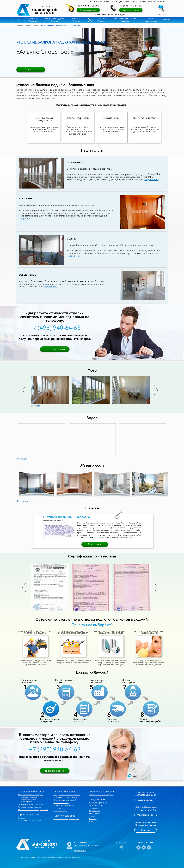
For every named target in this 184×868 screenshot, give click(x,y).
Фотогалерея (94, 808)
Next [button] (156, 390)
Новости (152, 1)
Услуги (107, 1)
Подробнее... (152, 180)
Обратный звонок (131, 10)
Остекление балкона (33, 20)
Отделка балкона (102, 20)
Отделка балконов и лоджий (65, 800)
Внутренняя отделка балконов (65, 797)
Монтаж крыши (59, 808)
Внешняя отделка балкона (64, 805)
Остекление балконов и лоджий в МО (33, 810)
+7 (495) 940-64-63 (131, 6)
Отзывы (142, 1)
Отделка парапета (26, 802)
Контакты (163, 1)
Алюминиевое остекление (29, 797)
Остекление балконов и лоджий (31, 795)
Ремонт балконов (60, 811)
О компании (96, 1)
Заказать (31, 70)
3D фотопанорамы (96, 805)
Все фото (36, 406)
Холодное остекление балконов (31, 804)
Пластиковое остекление (28, 800)
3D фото (166, 20)
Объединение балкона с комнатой (125, 20)
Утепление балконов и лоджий (101, 795)
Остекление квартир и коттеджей (66, 819)
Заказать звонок (55, 349)
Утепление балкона (77, 20)
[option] (51, 390)
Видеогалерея (95, 811)
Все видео (22, 459)
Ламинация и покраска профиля (31, 820)
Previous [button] (24, 390)
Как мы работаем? (121, 1)
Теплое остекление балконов (30, 807)
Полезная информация (151, 20)
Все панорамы (24, 501)
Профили (22, 818)
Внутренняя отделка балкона (54, 20)
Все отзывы (95, 544)
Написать (145, 830)
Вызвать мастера (88, 10)
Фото (18, 20)
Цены (134, 1)
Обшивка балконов (61, 803)
